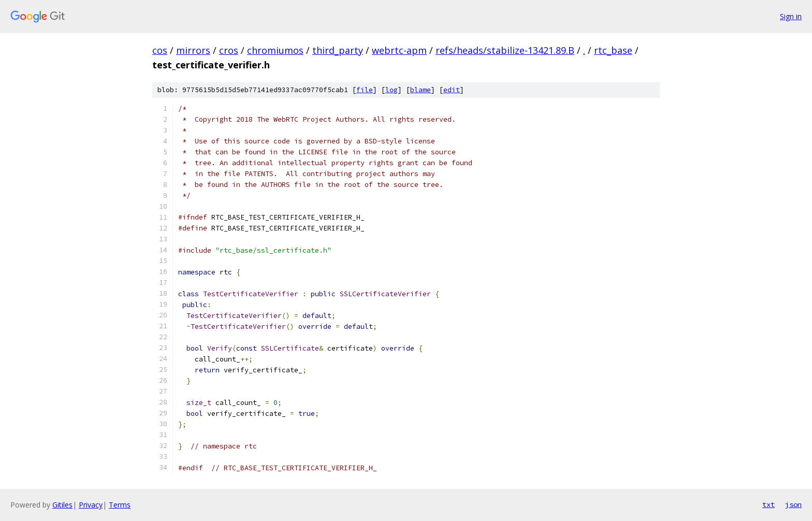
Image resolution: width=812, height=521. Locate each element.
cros (229, 50)
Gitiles (62, 505)
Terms (120, 505)
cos (160, 50)
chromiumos (275, 50)
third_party (338, 50)
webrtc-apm (399, 50)
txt (769, 504)
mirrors (193, 50)
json (793, 504)
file (365, 90)
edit (452, 90)
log (392, 90)
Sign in (791, 16)
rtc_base (613, 50)
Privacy (91, 505)
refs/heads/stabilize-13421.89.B (505, 50)
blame (421, 90)
